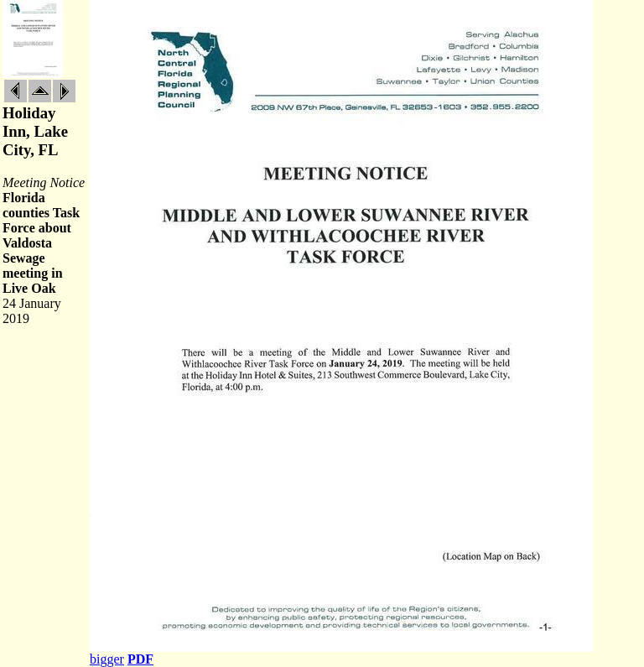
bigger (107, 659)
